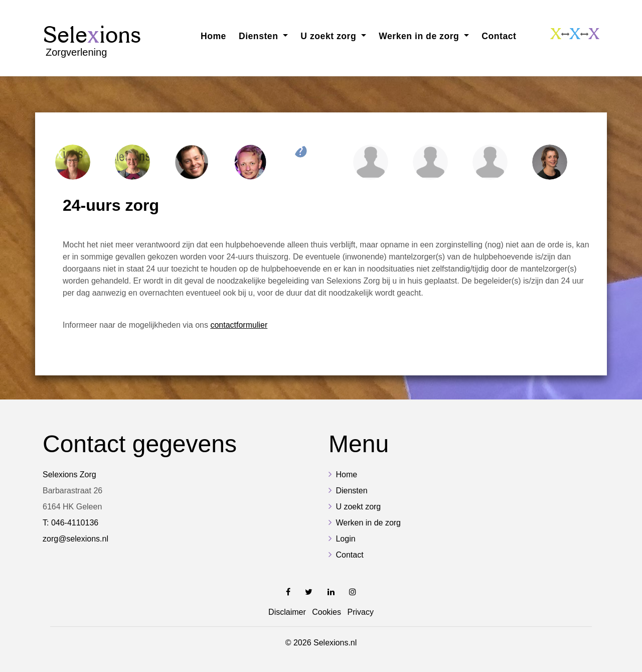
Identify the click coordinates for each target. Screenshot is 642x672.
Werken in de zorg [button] (420, 36)
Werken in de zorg (368, 523)
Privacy (360, 612)
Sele (92, 40)
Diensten (351, 491)
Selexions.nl (335, 643)
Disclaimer (287, 612)
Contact (499, 36)
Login (345, 539)
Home (213, 36)
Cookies (327, 612)
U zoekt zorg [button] (330, 36)
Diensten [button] (260, 36)
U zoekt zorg (358, 507)
